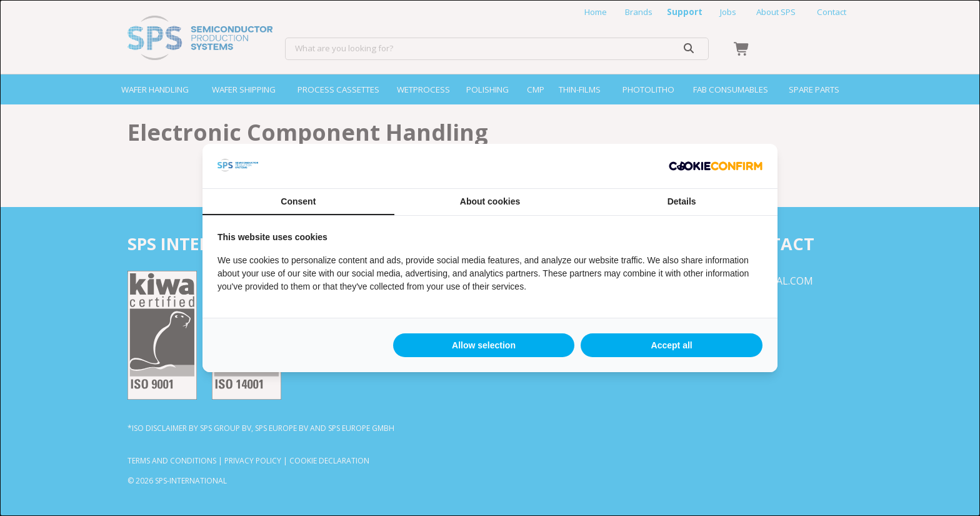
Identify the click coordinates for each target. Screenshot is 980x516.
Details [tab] (682, 201)
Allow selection (484, 345)
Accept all (672, 345)
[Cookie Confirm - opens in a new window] (716, 166)
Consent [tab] (298, 201)
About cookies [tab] (490, 201)
